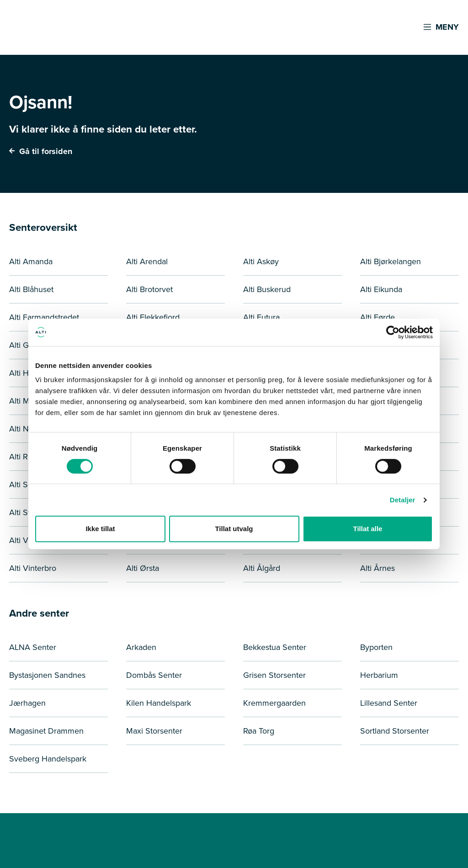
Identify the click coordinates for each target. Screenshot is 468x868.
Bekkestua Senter (275, 647)
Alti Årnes (378, 568)
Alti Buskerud (267, 289)
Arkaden (141, 647)
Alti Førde (378, 317)
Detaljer (403, 500)
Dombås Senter (154, 675)
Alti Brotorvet (149, 289)
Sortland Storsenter (395, 731)
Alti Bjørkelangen (391, 261)
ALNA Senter (33, 647)
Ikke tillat (100, 529)
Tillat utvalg (234, 529)
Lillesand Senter (389, 703)
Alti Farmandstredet (44, 317)
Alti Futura (261, 317)
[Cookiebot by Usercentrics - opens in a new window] (393, 332)
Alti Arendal (147, 261)
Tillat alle (368, 529)
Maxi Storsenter (154, 731)
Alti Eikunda (381, 289)
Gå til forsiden (41, 151)
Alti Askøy (261, 261)
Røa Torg (259, 731)
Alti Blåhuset (31, 289)
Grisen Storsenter (274, 675)
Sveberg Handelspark (48, 759)
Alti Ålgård (262, 568)
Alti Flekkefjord (153, 317)
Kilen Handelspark (159, 703)
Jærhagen (27, 703)
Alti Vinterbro (33, 568)
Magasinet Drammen (46, 731)
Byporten (376, 647)
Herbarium (379, 675)
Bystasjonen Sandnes (47, 675)
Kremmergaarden (274, 703)
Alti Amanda (31, 261)
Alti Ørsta (143, 568)
